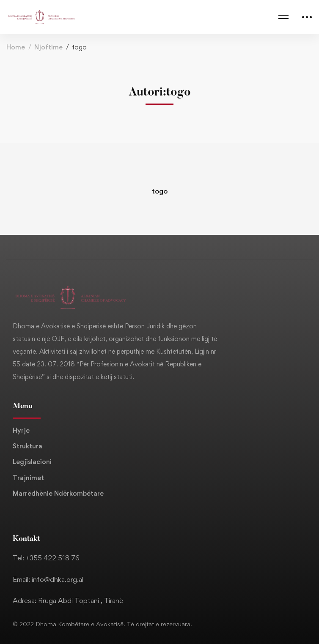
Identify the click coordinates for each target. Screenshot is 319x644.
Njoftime (48, 47)
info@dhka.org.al (58, 579)
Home (16, 47)
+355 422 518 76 (53, 558)
